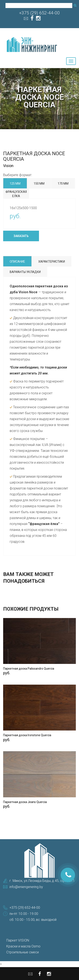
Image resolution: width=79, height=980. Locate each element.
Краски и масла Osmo (23, 946)
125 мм (15, 184)
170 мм (63, 184)
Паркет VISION (18, 940)
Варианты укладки (25, 272)
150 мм (39, 184)
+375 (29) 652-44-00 (39, 13)
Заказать (21, 236)
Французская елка (16, 194)
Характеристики (52, 262)
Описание (17, 262)
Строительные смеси (23, 952)
